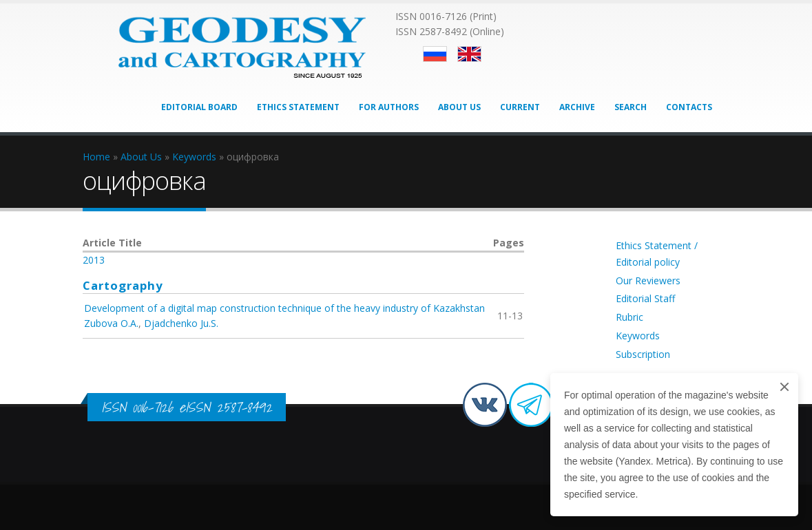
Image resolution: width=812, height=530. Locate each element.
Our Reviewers (648, 280)
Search (631, 107)
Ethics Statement (298, 107)
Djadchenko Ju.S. (181, 323)
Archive (577, 107)
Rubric (629, 317)
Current (520, 107)
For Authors (389, 107)
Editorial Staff (645, 298)
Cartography (123, 285)
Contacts (689, 107)
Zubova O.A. (111, 323)
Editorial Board (199, 107)
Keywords (638, 336)
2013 (94, 260)
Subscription (643, 354)
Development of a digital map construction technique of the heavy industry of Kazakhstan (284, 308)
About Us (459, 107)
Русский (435, 54)
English (469, 54)
